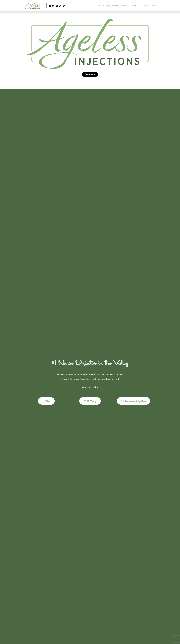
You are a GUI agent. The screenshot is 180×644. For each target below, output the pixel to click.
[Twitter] (53, 6)
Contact (154, 5)
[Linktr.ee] (64, 6)
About (134, 5)
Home (102, 5)
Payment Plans (113, 5)
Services (125, 5)
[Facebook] (50, 6)
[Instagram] (57, 6)
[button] (46, 401)
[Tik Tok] (60, 6)
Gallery (145, 5)
